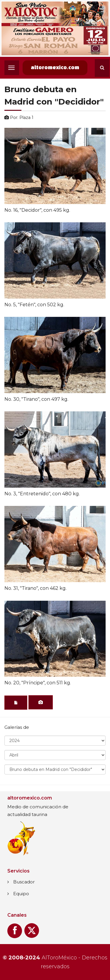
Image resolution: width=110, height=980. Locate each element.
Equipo (21, 894)
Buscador (24, 882)
